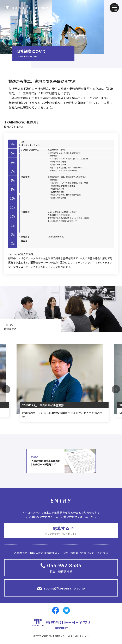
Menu (114, 10)
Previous (6, 389)
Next (116, 389)
